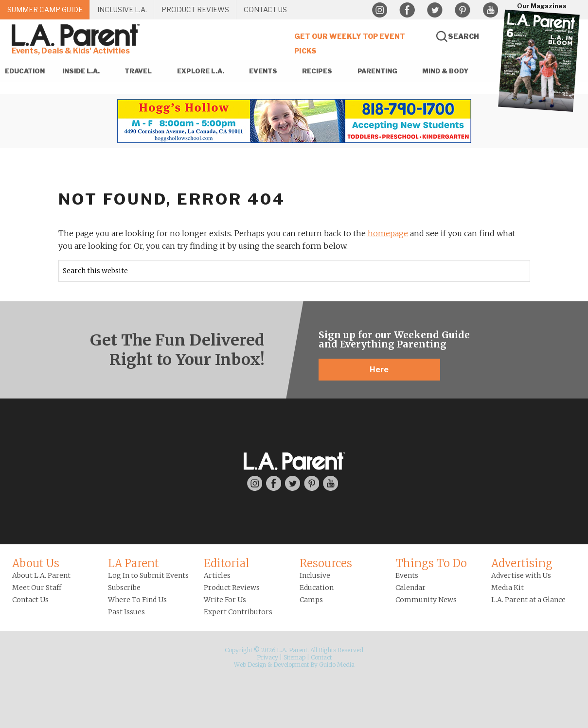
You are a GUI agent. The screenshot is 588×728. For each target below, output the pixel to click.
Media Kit (508, 588)
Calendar (410, 588)
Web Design (250, 665)
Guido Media (337, 665)
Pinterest (463, 10)
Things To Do (431, 563)
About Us (36, 563)
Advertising (522, 563)
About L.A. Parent (41, 575)
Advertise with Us (521, 575)
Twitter (435, 10)
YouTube (490, 10)
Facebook (407, 10)
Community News (426, 600)
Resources (326, 563)
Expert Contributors (238, 612)
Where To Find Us (137, 600)
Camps (311, 600)
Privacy (267, 657)
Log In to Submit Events (148, 575)
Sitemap (294, 657)
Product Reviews (232, 588)
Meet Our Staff (37, 588)
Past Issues (126, 612)
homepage (388, 233)
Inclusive (315, 575)
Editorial (227, 563)
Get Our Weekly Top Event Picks (350, 43)
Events (407, 575)
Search (463, 36)
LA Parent (133, 563)
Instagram (379, 10)
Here (379, 370)
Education (317, 588)
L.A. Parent (77, 35)
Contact (321, 657)
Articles (217, 575)
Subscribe (124, 588)
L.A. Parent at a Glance (528, 600)
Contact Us (30, 600)
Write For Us (225, 600)
